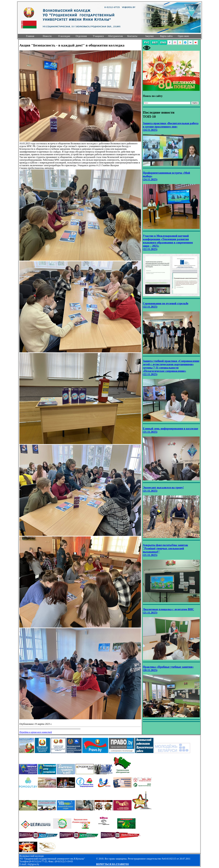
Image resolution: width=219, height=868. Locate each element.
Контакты (132, 36)
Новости (47, 36)
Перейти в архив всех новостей (36, 732)
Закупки (149, 36)
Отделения (81, 36)
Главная (30, 36)
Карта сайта (166, 36)
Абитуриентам (115, 36)
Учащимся (98, 36)
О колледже (64, 36)
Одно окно (183, 36)
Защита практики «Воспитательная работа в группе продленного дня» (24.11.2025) (171, 127)
